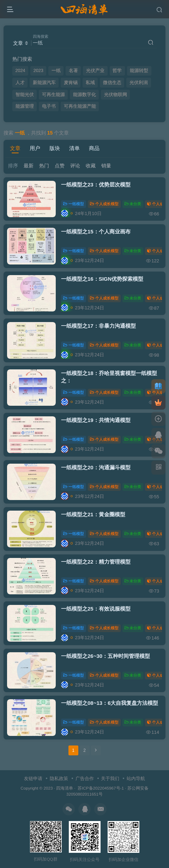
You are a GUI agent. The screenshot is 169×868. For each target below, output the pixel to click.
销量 (106, 166)
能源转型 (139, 71)
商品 (94, 148)
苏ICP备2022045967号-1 (100, 788)
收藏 (91, 166)
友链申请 (33, 778)
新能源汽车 (44, 83)
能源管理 (25, 106)
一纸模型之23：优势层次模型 (96, 185)
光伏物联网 (116, 95)
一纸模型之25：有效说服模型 (96, 609)
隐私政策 (59, 778)
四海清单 (65, 788)
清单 (74, 148)
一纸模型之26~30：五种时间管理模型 (105, 656)
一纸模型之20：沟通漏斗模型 (96, 467)
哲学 (117, 71)
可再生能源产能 (80, 106)
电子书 (49, 106)
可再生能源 (53, 95)
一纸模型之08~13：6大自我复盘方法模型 (110, 703)
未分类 (133, 204)
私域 (90, 83)
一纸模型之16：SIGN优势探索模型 (102, 279)
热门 (44, 166)
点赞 (60, 166)
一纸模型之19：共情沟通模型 (96, 420)
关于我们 (110, 778)
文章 (15, 148)
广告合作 (85, 778)
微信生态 (112, 83)
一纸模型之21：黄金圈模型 (93, 514)
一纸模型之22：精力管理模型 (96, 562)
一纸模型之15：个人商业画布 (96, 231)
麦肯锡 (71, 83)
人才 (20, 83)
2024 (20, 71)
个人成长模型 (104, 204)
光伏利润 (139, 83)
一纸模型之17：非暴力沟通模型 (98, 326)
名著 (73, 71)
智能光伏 (25, 95)
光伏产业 (95, 71)
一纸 (56, 71)
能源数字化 (84, 95)
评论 (75, 166)
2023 (38, 71)
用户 (35, 148)
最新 (29, 166)
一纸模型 (74, 204)
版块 (55, 148)
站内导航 (136, 778)
